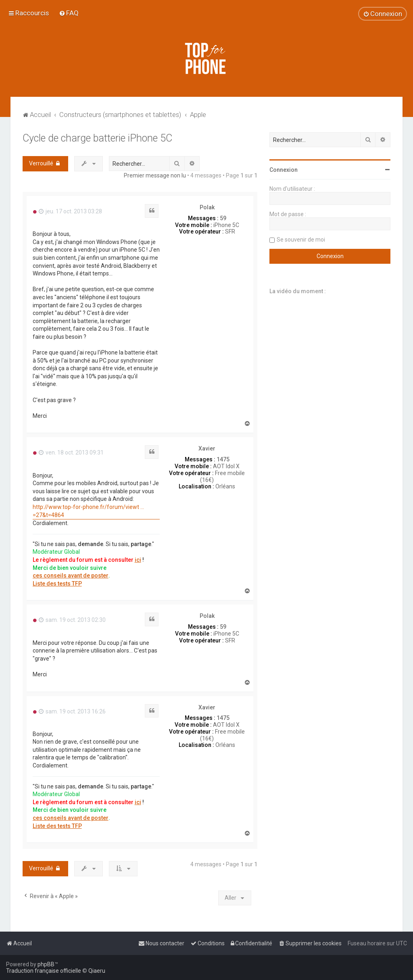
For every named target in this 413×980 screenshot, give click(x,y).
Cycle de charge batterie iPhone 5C (97, 138)
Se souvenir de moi (301, 240)
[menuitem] (69, 13)
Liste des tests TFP (57, 584)
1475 (223, 459)
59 (223, 218)
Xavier (207, 448)
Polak (207, 207)
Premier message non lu (155, 175)
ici (138, 560)
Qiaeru (97, 971)
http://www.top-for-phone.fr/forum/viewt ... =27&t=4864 (88, 511)
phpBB (46, 964)
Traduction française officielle (44, 971)
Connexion (284, 170)
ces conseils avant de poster (71, 575)
